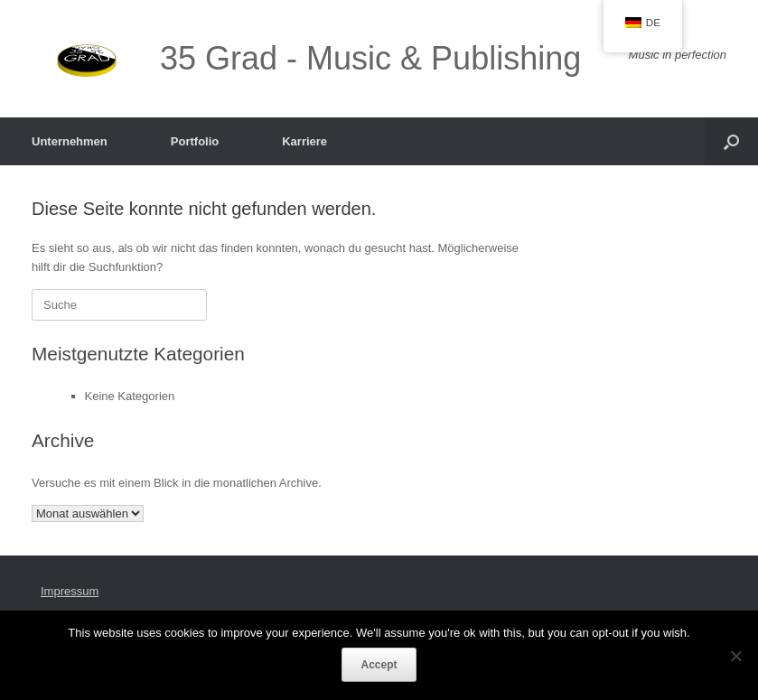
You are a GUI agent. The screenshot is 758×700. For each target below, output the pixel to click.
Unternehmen (70, 141)
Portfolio (195, 141)
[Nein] (735, 656)
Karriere (304, 141)
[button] (731, 141)
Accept (379, 665)
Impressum (70, 591)
